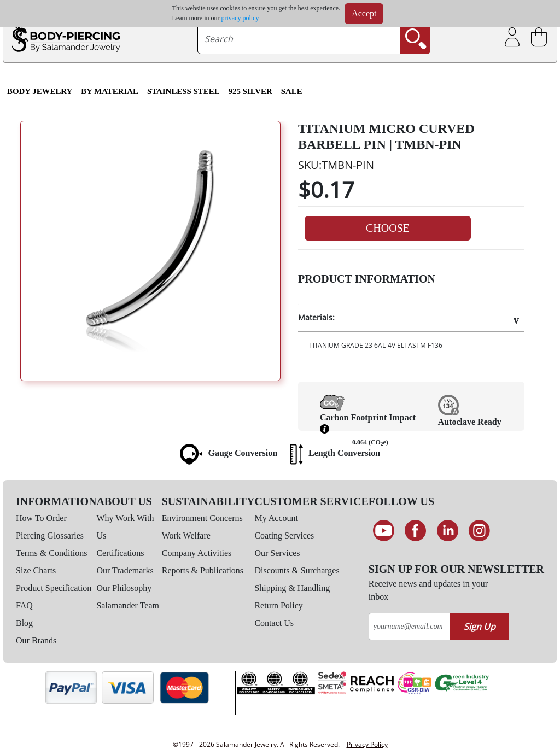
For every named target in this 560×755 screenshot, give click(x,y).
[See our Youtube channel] (384, 531)
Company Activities (197, 553)
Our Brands (36, 640)
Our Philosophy (124, 588)
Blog (24, 623)
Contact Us (274, 623)
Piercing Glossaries (50, 535)
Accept (364, 13)
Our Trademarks (125, 570)
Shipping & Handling (292, 588)
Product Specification (54, 588)
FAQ (24, 605)
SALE (292, 91)
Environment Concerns (202, 518)
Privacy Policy (367, 744)
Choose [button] (388, 228)
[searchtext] (299, 39)
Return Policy (278, 605)
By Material (110, 91)
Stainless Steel (183, 91)
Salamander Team (128, 605)
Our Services (277, 553)
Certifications (120, 553)
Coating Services (284, 535)
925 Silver (250, 91)
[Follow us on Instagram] (480, 531)
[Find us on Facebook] (415, 531)
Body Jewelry (40, 91)
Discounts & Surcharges (297, 570)
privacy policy (240, 18)
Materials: (316, 317)
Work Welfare (186, 535)
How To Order (41, 518)
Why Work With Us (125, 527)
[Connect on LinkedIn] (448, 531)
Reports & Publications (203, 570)
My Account (276, 518)
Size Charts (36, 570)
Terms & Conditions (51, 553)
